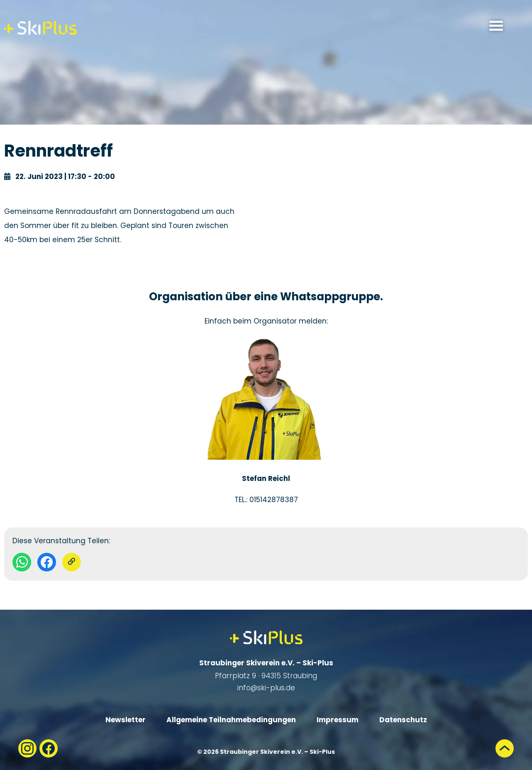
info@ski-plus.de (266, 688)
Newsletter (126, 720)
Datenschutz (403, 720)
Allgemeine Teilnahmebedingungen (231, 720)
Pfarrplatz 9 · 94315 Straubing (266, 676)
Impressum (338, 720)
